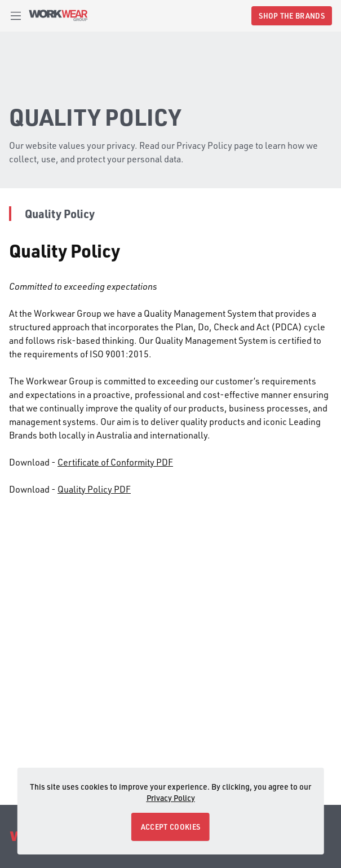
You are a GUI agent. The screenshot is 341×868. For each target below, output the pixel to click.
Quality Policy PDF (94, 489)
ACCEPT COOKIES (170, 827)
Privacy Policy (171, 798)
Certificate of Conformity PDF (115, 462)
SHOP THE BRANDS (292, 15)
